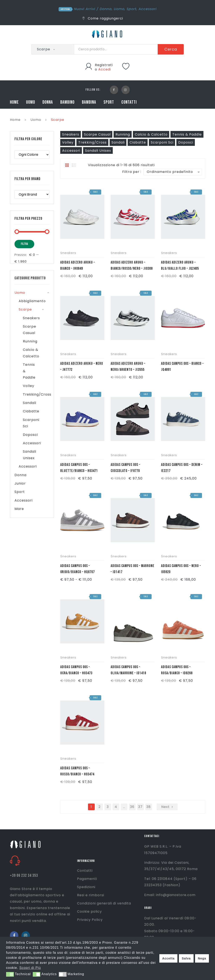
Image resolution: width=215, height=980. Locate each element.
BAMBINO (67, 102)
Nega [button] (202, 958)
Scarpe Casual (97, 134)
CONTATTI (129, 102)
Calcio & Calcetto (151, 134)
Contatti (85, 871)
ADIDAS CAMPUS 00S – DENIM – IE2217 (182, 468)
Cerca (171, 49)
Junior (20, 483)
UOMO (31, 102)
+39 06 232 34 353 (24, 876)
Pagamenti (87, 879)
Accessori (148, 9)
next (165, 807)
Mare (19, 509)
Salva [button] (186, 958)
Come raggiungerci (103, 18)
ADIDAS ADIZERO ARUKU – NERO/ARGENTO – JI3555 (128, 367)
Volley (68, 142)
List (74, 165)
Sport (132, 9)
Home (15, 120)
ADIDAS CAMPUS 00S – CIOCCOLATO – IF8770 (125, 468)
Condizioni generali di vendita (104, 903)
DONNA (48, 102)
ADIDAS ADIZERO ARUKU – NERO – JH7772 (82, 367)
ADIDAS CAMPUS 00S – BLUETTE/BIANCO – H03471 (79, 468)
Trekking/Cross (92, 142)
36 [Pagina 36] (132, 807)
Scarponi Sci (162, 142)
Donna (106, 9)
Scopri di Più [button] (30, 968)
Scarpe (25, 309)
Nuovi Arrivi (85, 9)
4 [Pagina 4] (116, 807)
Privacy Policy (90, 920)
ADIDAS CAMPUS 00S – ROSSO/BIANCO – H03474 (77, 771)
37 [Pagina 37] (140, 807)
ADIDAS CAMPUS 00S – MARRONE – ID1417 (132, 569)
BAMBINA (89, 102)
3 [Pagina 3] (108, 807)
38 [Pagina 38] (149, 807)
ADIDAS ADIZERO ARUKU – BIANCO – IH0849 (78, 265)
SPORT (109, 102)
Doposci (186, 142)
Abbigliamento (32, 301)
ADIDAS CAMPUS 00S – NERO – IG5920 (181, 569)
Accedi (105, 69)
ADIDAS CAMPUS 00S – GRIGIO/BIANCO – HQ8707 (77, 569)
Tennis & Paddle (187, 134)
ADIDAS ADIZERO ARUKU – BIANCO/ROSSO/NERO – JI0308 (132, 265)
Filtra (24, 244)
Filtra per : (132, 172)
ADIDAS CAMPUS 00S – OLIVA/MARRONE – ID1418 (128, 670)
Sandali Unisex (98, 151)
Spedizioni (86, 887)
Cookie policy (89, 911)
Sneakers (71, 134)
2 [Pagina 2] (100, 807)
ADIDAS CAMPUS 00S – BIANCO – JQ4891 (182, 367)
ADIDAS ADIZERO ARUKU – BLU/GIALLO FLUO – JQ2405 (180, 265)
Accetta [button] (168, 958)
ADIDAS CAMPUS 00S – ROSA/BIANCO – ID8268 (177, 670)
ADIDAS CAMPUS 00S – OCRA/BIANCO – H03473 (76, 670)
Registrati (104, 65)
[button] (10, 974)
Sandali (118, 142)
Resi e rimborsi (91, 895)
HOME (14, 102)
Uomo (119, 9)
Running (123, 134)
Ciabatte (138, 142)
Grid (67, 165)
